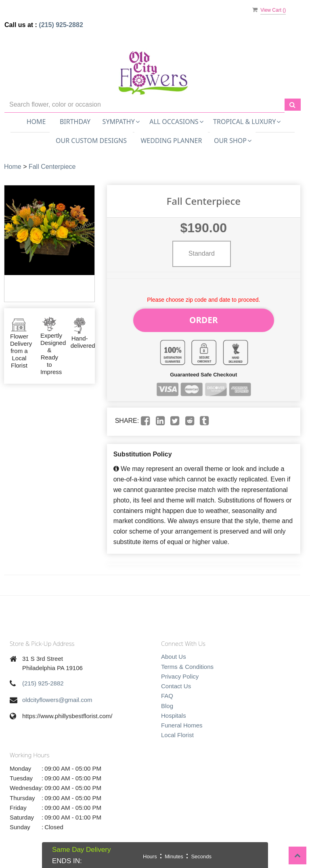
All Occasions (176, 122)
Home (36, 122)
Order (204, 318)
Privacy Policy (180, 672)
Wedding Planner (171, 141)
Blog (167, 701)
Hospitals (174, 711)
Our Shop (233, 141)
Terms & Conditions (187, 662)
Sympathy (121, 122)
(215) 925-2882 (61, 25)
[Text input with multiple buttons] (145, 105)
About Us (174, 652)
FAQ (167, 691)
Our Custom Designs (91, 141)
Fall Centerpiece (52, 167)
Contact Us (176, 682)
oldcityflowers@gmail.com (57, 695)
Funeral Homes (182, 721)
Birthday (75, 122)
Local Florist (177, 730)
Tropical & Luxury (247, 122)
